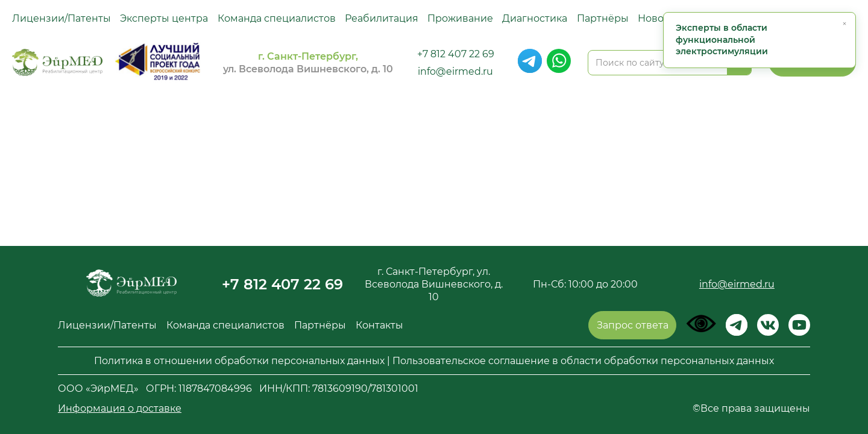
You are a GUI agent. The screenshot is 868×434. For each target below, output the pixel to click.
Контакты (379, 325)
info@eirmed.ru (455, 71)
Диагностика (535, 18)
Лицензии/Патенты (61, 18)
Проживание (460, 18)
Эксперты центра (164, 18)
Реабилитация (382, 18)
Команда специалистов (277, 18)
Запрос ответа (633, 325)
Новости (659, 18)
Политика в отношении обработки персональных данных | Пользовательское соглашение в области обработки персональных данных (434, 361)
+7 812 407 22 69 (456, 54)
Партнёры (603, 18)
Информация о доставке (120, 408)
